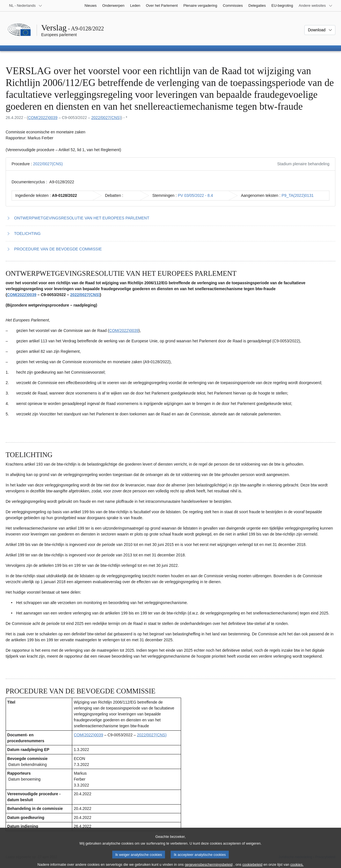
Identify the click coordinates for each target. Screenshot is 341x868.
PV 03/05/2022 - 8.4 (195, 195)
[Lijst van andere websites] (316, 6)
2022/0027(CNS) (106, 118)
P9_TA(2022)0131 (297, 195)
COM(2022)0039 (43, 118)
